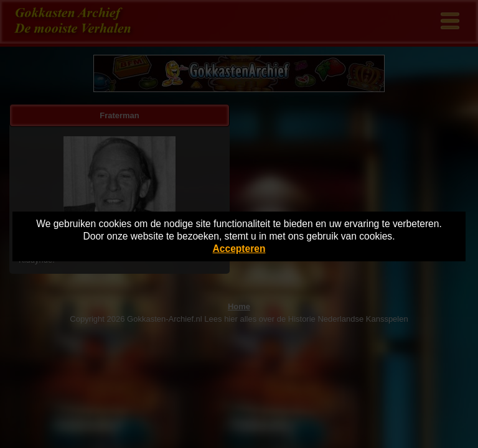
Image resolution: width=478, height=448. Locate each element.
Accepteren (239, 249)
